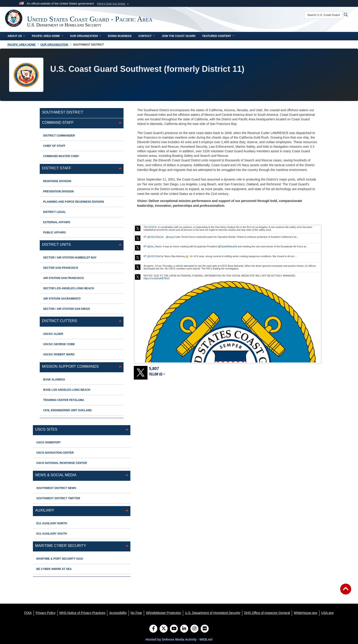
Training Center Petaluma (64, 400)
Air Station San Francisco (63, 278)
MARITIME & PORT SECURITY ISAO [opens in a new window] (60, 559)
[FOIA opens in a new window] (28, 613)
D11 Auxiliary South (52, 534)
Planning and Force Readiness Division (74, 202)
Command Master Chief (61, 156)
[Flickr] (205, 629)
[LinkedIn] (184, 629)
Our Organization (86, 36)
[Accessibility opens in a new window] (118, 613)
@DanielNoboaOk (228, 246)
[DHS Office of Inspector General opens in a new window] (267, 613)
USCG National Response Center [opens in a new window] (62, 463)
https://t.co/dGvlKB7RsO (157, 278)
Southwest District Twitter (58, 498)
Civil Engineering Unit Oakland (67, 410)
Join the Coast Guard (179, 36)
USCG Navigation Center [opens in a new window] (55, 453)
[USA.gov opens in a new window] (328, 613)
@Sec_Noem (154, 246)
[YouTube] (174, 629)
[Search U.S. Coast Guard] (326, 15)
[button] (113, 4)
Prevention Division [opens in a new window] (58, 191)
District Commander (59, 136)
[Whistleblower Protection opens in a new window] (163, 613)
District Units (56, 244)
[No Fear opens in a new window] (136, 613)
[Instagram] (194, 629)
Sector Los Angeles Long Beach (69, 288)
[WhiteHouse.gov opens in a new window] (306, 613)
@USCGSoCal (155, 237)
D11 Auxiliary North (52, 523)
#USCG (153, 227)
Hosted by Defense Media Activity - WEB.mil (179, 639)
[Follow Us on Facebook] (153, 629)
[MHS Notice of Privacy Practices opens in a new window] (82, 613)
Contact (147, 36)
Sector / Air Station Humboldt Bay (70, 258)
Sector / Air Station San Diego (67, 309)
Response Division (57, 181)
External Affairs (57, 222)
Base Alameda (54, 380)
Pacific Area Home (48, 36)
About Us (16, 36)
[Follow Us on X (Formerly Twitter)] (164, 629)
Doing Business (120, 36)
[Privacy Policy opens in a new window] (46, 613)
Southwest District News (56, 488)
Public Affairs (54, 233)
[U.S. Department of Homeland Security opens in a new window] (213, 613)
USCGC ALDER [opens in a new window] (53, 334)
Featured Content (218, 36)
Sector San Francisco (61, 268)
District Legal (54, 212)
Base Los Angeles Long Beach (67, 390)
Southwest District (63, 112)
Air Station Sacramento (62, 299)
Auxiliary (45, 510)
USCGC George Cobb (59, 344)
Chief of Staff (54, 146)
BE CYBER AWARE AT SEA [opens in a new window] (54, 569)
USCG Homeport (49, 442)
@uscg (170, 237)
